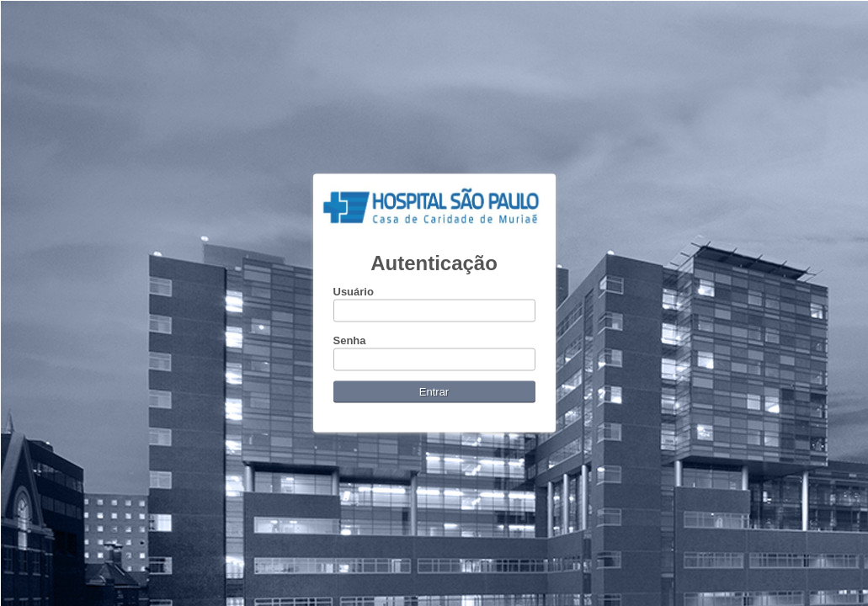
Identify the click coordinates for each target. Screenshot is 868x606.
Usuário (354, 292)
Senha (350, 340)
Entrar (434, 392)
